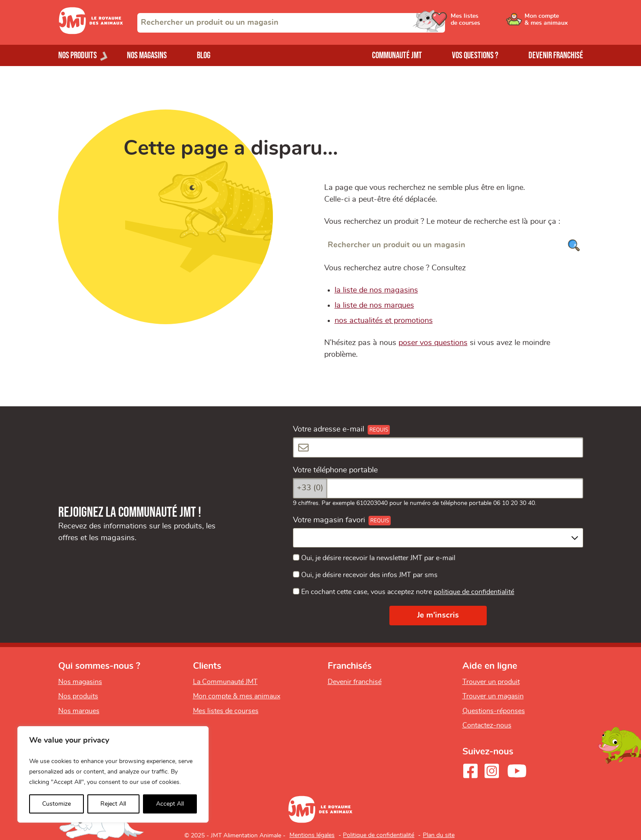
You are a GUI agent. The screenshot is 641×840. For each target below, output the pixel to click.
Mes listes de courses (226, 711)
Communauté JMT (397, 55)
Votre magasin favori (329, 520)
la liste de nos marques (374, 305)
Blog (204, 55)
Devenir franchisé (556, 55)
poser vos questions (433, 343)
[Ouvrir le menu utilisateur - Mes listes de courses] (488, 23)
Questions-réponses (494, 711)
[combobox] (291, 23)
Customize (56, 804)
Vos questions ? (475, 55)
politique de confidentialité (474, 592)
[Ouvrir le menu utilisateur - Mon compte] (554, 23)
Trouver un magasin (493, 696)
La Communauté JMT (225, 682)
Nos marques (79, 711)
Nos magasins (147, 55)
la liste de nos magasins (376, 290)
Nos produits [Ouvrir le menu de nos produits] (78, 55)
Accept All (170, 804)
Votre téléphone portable (335, 470)
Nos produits (78, 696)
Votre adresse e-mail (329, 429)
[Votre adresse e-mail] (438, 447)
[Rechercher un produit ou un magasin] (454, 245)
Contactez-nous (487, 725)
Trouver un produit (491, 682)
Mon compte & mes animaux (237, 696)
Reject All (113, 804)
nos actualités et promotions (384, 321)
